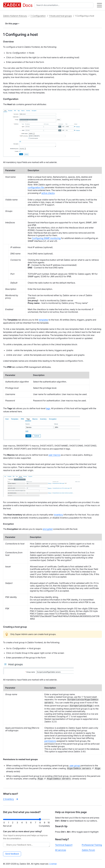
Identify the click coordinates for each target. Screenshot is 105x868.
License (53, 864)
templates (43, 320)
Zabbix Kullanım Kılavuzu (15, 16)
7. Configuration (38, 16)
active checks (48, 193)
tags (48, 408)
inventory (58, 515)
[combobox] (65, 5)
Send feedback (12, 854)
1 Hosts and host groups (60, 16)
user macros (54, 455)
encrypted (48, 529)
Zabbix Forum (88, 850)
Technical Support (64, 845)
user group (75, 765)
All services (61, 850)
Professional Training (92, 845)
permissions (50, 741)
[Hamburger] (99, 5)
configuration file (36, 187)
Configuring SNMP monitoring (46, 238)
